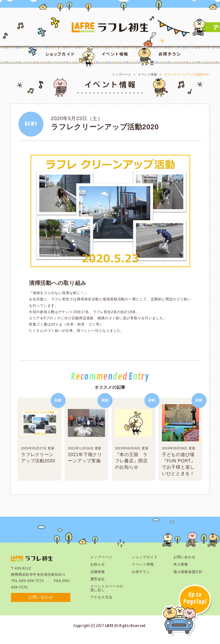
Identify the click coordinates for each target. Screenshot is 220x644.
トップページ (121, 75)
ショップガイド (145, 557)
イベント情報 (147, 75)
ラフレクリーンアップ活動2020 (186, 75)
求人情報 (181, 564)
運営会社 (98, 579)
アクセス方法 (101, 597)
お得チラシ (141, 572)
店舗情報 (98, 572)
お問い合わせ (41, 597)
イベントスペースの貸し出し (107, 588)
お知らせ (98, 564)
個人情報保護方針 (188, 572)
